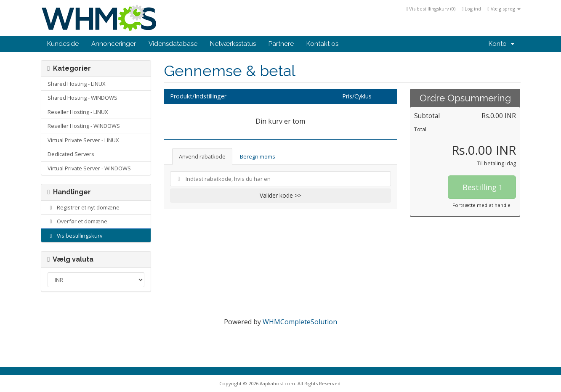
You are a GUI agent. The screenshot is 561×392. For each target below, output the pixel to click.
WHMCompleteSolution (300, 322)
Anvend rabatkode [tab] (202, 156)
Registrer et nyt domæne (84, 207)
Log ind (471, 9)
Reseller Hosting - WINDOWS (84, 126)
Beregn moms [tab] (258, 156)
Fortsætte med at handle (481, 205)
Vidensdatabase (173, 44)
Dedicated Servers (71, 154)
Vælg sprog (504, 9)
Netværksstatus (233, 44)
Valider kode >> (280, 195)
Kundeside (63, 44)
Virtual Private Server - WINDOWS (89, 168)
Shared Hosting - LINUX (76, 84)
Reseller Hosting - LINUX (78, 112)
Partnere (281, 44)
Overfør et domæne (78, 221)
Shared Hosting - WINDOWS (82, 98)
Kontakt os (322, 44)
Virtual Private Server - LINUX (83, 140)
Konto (501, 44)
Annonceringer (114, 44)
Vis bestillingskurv (75, 236)
